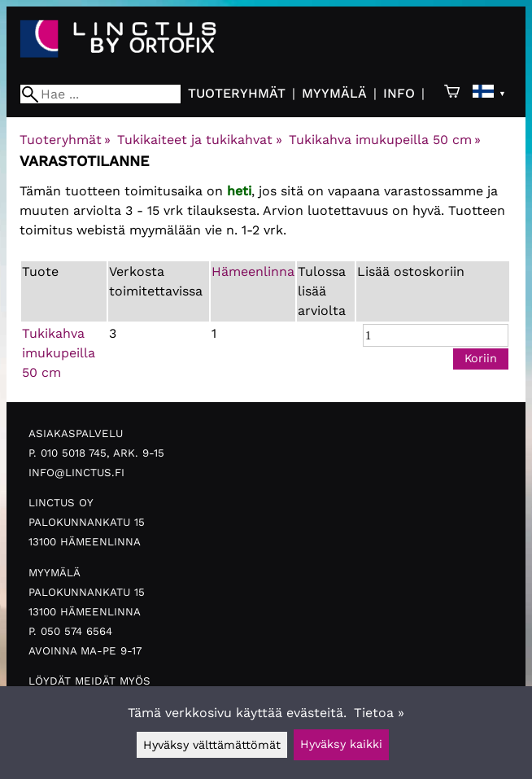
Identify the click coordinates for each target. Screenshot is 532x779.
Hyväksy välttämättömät (212, 745)
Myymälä (334, 93)
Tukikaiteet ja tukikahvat (199, 140)
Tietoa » (379, 713)
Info (399, 93)
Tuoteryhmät (237, 93)
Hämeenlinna (253, 271)
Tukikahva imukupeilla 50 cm (385, 140)
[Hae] (100, 94)
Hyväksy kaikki (341, 744)
